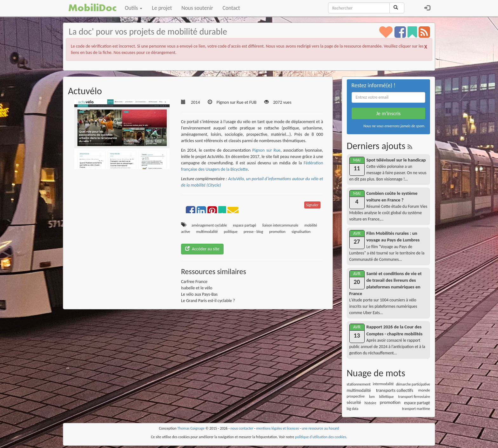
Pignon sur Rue (266, 150)
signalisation (301, 232)
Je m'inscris (388, 113)
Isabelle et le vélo (197, 288)
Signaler (312, 205)
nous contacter (242, 428)
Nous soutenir (197, 8)
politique (231, 232)
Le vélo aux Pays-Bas (199, 294)
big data (353, 409)
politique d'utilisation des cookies (321, 437)
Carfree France (194, 282)
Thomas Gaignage (191, 428)
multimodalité (207, 232)
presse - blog (253, 232)
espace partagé (245, 225)
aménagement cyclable (209, 225)
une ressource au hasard (320, 428)
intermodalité (383, 384)
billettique (387, 397)
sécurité (354, 402)
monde (424, 390)
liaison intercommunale (280, 225)
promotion (277, 232)
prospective (356, 396)
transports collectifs (395, 390)
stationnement (359, 384)
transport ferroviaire (414, 396)
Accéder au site (202, 249)
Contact (231, 8)
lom (372, 397)
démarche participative (413, 384)
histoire (370, 403)
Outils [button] (134, 8)
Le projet (162, 8)
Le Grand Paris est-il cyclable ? (208, 301)
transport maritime (416, 409)
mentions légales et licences (277, 428)
